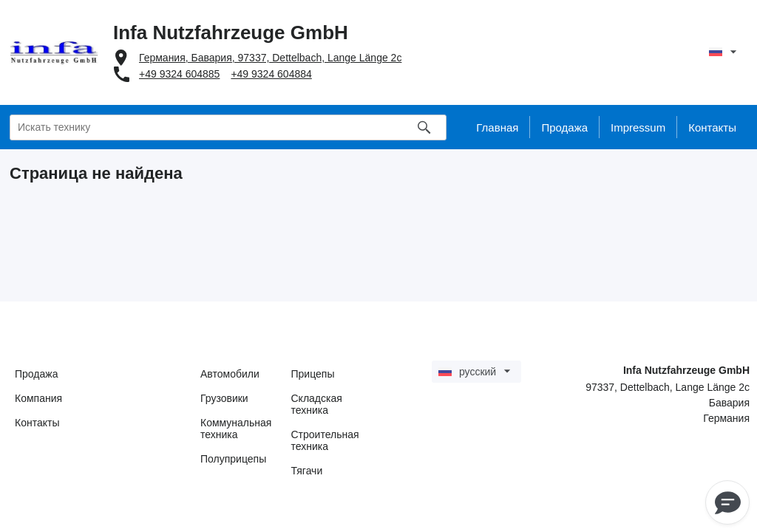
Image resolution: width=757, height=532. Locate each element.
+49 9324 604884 (271, 74)
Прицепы (313, 374)
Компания (38, 398)
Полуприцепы (233, 459)
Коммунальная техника (236, 429)
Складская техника (317, 404)
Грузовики (224, 398)
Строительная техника (325, 440)
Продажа (36, 374)
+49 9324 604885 (179, 74)
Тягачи (307, 471)
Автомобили (230, 374)
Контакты (37, 423)
